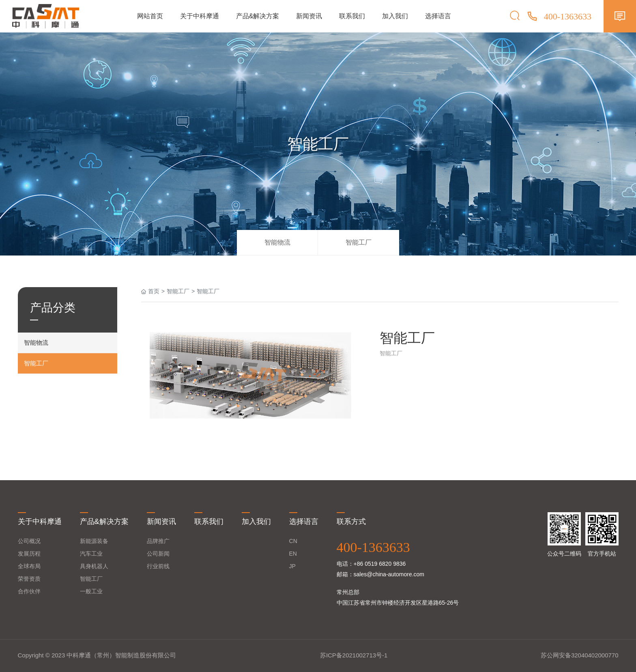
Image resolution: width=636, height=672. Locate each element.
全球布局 (29, 566)
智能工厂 (359, 242)
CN (293, 541)
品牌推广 (158, 541)
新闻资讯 (309, 16)
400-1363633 (373, 547)
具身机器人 (94, 566)
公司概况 (29, 541)
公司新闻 (158, 554)
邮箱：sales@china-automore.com (381, 574)
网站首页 (150, 16)
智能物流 (277, 242)
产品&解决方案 (258, 16)
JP (292, 566)
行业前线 (158, 566)
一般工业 (91, 591)
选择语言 (438, 16)
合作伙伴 (29, 591)
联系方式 (351, 522)
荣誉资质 (29, 579)
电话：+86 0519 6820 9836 (371, 564)
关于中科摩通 (200, 16)
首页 (154, 291)
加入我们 (395, 16)
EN (293, 554)
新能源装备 (94, 541)
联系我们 (352, 16)
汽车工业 (91, 554)
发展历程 (29, 554)
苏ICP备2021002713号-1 (354, 655)
